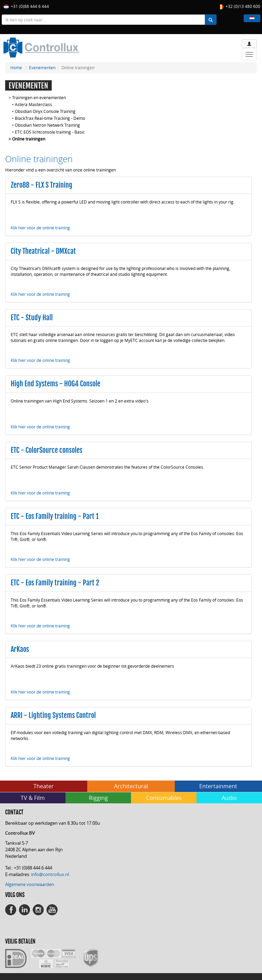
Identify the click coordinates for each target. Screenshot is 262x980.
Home (16, 67)
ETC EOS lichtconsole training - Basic (50, 132)
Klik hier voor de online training (40, 228)
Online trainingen (29, 139)
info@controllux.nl (50, 874)
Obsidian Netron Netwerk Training (47, 125)
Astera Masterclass (33, 104)
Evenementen (42, 67)
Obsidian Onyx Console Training (45, 111)
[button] (252, 18)
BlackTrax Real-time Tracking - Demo (50, 118)
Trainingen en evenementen (39, 97)
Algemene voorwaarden (30, 884)
